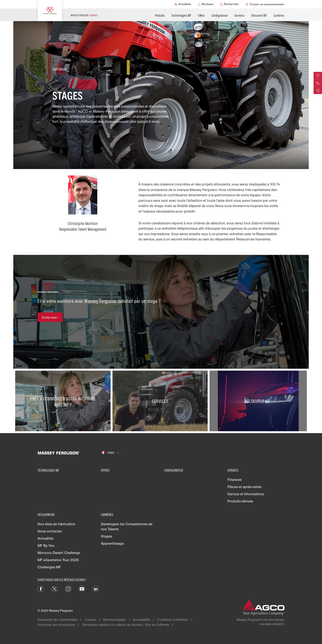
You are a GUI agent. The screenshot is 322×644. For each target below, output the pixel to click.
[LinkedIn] (96, 589)
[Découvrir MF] (258, 401)
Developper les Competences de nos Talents (127, 527)
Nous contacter (50, 531)
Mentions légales (114, 620)
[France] (110, 453)
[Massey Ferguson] (50, 11)
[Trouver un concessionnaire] (265, 4)
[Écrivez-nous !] (50, 317)
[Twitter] (54, 589)
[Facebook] (41, 589)
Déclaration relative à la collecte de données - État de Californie (126, 625)
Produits (160, 15)
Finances (235, 480)
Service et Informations (246, 494)
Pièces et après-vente (244, 487)
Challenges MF (49, 567)
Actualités (45, 538)
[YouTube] (82, 589)
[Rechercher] (229, 4)
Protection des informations (56, 625)
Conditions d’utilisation (172, 620)
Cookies (90, 620)
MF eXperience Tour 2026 (58, 560)
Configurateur (220, 15)
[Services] (161, 401)
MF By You (46, 546)
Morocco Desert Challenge (59, 553)
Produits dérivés (240, 501)
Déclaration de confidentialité (57, 620)
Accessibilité (141, 620)
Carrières (279, 15)
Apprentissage (112, 543)
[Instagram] (68, 589)
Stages (106, 536)
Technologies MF (181, 15)
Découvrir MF (259, 15)
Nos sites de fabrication (56, 524)
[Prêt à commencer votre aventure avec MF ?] (64, 401)
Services (239, 15)
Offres (201, 15)
